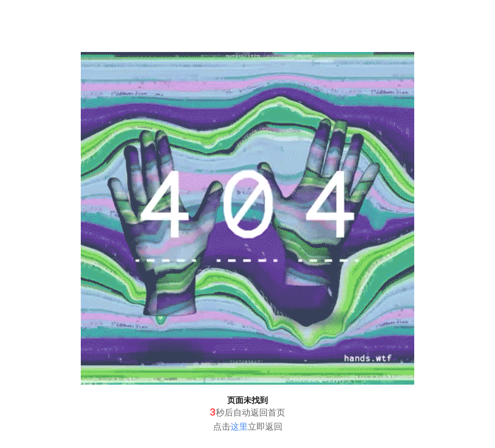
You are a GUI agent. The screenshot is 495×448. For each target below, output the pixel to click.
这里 (239, 427)
